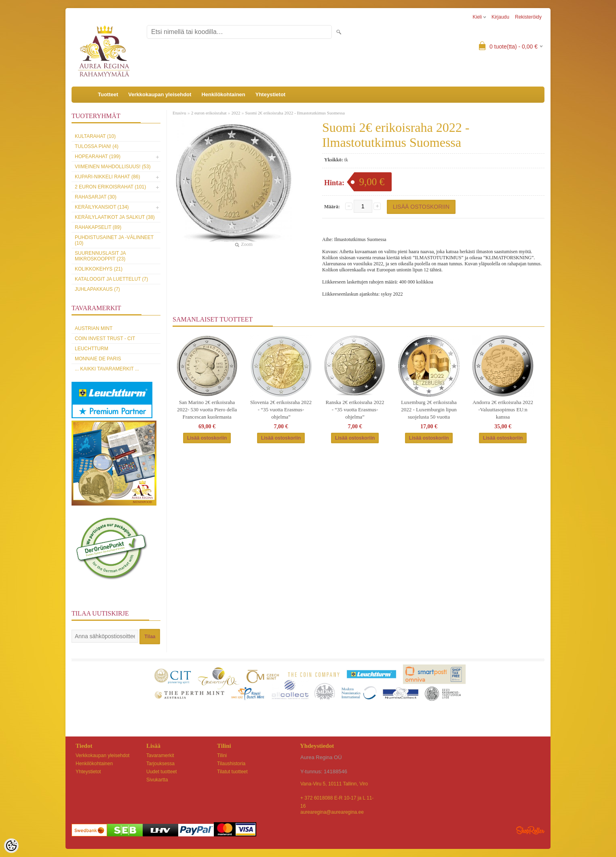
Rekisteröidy (528, 17)
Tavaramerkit (160, 755)
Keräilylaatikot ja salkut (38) (115, 217)
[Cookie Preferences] (11, 846)
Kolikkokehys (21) (99, 269)
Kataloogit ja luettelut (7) (111, 279)
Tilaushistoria (231, 764)
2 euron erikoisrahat (209, 113)
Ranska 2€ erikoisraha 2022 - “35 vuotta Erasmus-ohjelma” (355, 409)
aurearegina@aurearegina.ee (332, 812)
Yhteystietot (270, 94)
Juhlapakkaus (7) (97, 289)
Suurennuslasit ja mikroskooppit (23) (100, 256)
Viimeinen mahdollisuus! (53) (113, 167)
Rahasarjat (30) (96, 197)
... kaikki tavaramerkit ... (107, 369)
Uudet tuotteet (161, 772)
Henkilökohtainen (223, 94)
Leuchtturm (92, 349)
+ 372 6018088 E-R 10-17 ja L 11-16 (337, 799)
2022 (236, 113)
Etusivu (179, 113)
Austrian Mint (94, 328)
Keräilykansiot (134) (102, 207)
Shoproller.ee (530, 830)
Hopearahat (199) (98, 157)
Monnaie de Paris (98, 359)
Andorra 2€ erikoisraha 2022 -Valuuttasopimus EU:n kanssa (503, 409)
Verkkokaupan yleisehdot (160, 94)
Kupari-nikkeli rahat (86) (107, 177)
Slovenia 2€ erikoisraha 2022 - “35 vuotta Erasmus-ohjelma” (281, 409)
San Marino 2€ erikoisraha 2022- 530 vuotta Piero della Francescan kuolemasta (207, 409)
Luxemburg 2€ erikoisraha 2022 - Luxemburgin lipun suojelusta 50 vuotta (429, 409)
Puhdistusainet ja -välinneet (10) (114, 240)
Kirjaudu (500, 17)
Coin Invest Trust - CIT (105, 339)
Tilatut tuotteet (232, 772)
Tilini (222, 755)
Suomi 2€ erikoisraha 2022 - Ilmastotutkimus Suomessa (295, 113)
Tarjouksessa (160, 764)
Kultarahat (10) (95, 136)
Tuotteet (108, 94)
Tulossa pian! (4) (97, 146)
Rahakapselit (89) (98, 227)
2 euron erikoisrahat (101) (110, 187)
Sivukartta (157, 780)
